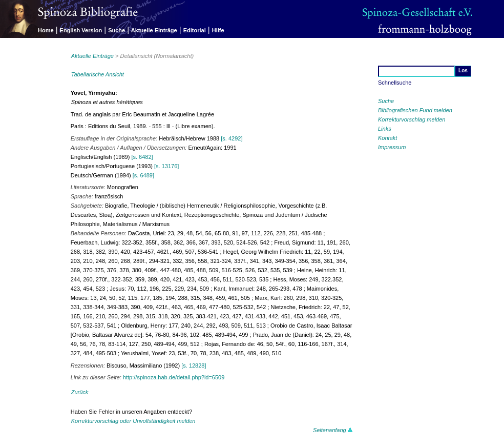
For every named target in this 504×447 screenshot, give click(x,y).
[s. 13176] (166, 166)
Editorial (195, 30)
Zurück (80, 392)
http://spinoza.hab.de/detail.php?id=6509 (174, 377)
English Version (81, 30)
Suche (117, 30)
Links (385, 129)
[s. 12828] (194, 365)
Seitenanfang (333, 430)
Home (46, 30)
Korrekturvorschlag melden (412, 119)
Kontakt (387, 138)
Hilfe (218, 30)
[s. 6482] (142, 157)
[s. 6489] (143, 175)
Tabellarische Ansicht (98, 74)
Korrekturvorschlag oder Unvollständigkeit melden (133, 421)
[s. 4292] (232, 138)
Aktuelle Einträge (154, 30)
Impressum (392, 147)
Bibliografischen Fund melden (415, 110)
